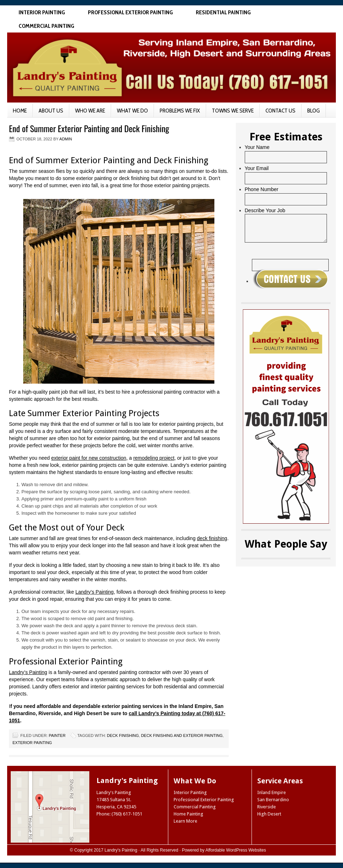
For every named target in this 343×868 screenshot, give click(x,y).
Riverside (267, 807)
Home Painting (188, 814)
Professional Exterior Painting (130, 12)
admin (66, 139)
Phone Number (262, 189)
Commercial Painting (46, 26)
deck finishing (212, 538)
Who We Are (90, 111)
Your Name (257, 147)
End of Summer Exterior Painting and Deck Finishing (89, 128)
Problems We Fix (180, 111)
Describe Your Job (265, 210)
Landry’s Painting (95, 592)
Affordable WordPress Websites (236, 850)
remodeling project (154, 458)
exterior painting (32, 743)
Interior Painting (42, 12)
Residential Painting (223, 12)
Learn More (185, 821)
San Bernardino (273, 800)
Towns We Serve (233, 111)
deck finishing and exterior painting (182, 735)
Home (20, 111)
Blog (314, 111)
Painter (57, 735)
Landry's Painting (121, 850)
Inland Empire (272, 792)
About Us (51, 111)
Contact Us (280, 111)
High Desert (269, 814)
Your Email (257, 168)
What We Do (132, 111)
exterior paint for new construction (89, 458)
